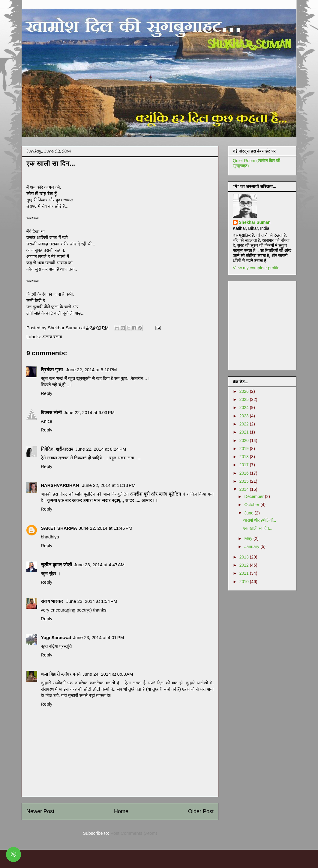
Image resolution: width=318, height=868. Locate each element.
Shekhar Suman (255, 222)
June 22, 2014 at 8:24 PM (101, 449)
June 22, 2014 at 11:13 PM (109, 485)
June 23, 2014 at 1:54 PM (92, 601)
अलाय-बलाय (52, 337)
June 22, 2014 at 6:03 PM (89, 412)
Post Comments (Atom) (134, 833)
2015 (245, 481)
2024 (245, 407)
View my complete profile (256, 268)
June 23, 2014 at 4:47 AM (99, 565)
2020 (245, 440)
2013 (245, 557)
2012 (245, 565)
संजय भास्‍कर (53, 601)
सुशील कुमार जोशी (56, 565)
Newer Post (40, 811)
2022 (245, 424)
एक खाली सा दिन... (258, 528)
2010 (245, 582)
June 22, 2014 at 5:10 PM (91, 370)
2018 (245, 457)
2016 (245, 473)
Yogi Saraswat (56, 637)
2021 (245, 432)
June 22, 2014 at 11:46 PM (106, 528)
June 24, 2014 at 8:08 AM (108, 674)
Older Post (201, 811)
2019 (245, 449)
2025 (245, 399)
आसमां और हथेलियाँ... (260, 520)
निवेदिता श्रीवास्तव (57, 449)
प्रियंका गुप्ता (52, 370)
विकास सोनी (51, 412)
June (249, 513)
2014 (245, 489)
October (252, 505)
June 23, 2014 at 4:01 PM (98, 637)
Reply (46, 393)
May (249, 538)
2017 (245, 465)
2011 (245, 573)
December (254, 496)
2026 (245, 391)
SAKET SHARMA (59, 528)
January (252, 547)
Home (121, 811)
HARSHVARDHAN (60, 485)
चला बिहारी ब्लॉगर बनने (61, 674)
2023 (245, 416)
